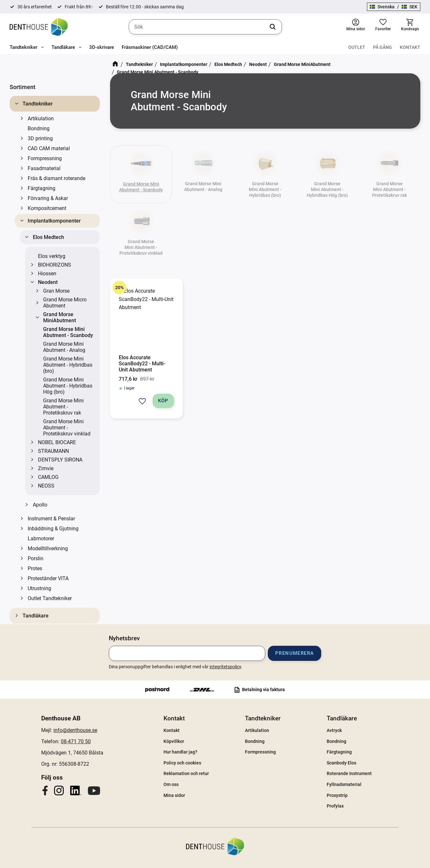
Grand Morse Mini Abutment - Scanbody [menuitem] (68, 332)
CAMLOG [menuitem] (48, 477)
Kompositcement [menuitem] (47, 208)
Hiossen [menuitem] (47, 274)
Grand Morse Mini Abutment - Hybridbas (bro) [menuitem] (68, 365)
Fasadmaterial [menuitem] (44, 168)
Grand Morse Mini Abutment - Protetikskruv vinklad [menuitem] (67, 428)
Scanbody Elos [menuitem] (341, 763)
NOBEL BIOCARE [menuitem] (57, 442)
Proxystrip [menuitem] (337, 795)
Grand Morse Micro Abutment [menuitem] (65, 303)
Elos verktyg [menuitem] (52, 256)
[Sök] (273, 27)
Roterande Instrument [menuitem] (349, 773)
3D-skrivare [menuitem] (102, 47)
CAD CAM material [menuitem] (49, 148)
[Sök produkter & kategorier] (205, 27)
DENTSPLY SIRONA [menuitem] (60, 460)
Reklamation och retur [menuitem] (186, 773)
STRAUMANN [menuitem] (53, 451)
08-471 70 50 (76, 741)
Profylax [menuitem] (335, 806)
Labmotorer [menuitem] (41, 539)
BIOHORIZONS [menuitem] (55, 265)
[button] (383, 27)
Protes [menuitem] (35, 568)
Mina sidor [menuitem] (174, 795)
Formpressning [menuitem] (45, 158)
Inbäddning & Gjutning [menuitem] (53, 529)
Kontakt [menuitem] (410, 47)
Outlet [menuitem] (357, 47)
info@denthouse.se (75, 730)
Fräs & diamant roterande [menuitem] (56, 178)
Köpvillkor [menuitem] (174, 741)
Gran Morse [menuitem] (56, 291)
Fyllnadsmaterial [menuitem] (344, 784)
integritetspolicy (225, 667)
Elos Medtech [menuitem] (48, 237)
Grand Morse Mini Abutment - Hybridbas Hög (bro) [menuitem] (68, 386)
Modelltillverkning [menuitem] (48, 548)
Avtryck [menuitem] (334, 730)
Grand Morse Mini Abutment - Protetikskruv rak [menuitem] (63, 407)
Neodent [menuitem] (48, 282)
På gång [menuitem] (383, 47)
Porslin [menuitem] (36, 558)
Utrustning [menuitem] (39, 588)
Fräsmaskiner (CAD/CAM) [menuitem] (150, 47)
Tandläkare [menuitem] (63, 47)
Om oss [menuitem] (171, 784)
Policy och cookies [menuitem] (182, 763)
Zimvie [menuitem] (46, 468)
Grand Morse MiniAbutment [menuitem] (60, 317)
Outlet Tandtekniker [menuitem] (50, 598)
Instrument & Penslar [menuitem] (51, 519)
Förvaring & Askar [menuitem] (48, 198)
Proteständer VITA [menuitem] (48, 578)
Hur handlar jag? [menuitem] (180, 752)
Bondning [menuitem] (39, 128)
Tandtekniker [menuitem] (23, 47)
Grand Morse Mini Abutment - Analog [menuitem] (64, 347)
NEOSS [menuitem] (46, 486)
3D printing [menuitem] (40, 138)
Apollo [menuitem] (40, 505)
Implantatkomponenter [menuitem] (54, 221)
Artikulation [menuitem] (41, 119)
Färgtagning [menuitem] (42, 188)
